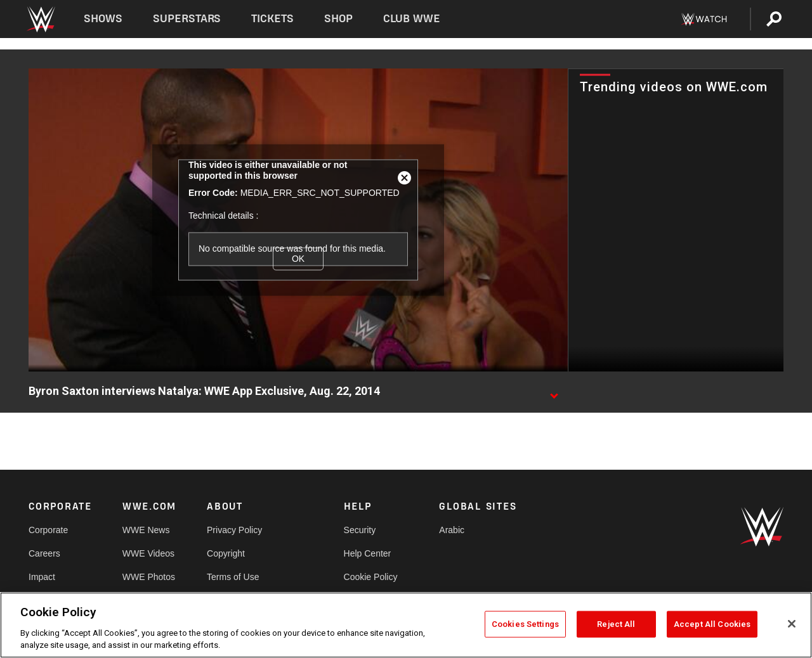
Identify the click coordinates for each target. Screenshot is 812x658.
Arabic (452, 530)
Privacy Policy (234, 530)
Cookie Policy (371, 577)
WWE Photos (149, 577)
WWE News (146, 530)
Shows (103, 19)
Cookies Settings (525, 624)
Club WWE (412, 19)
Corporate (48, 530)
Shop (338, 19)
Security (360, 530)
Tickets (272, 19)
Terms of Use (233, 577)
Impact (42, 577)
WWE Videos (148, 553)
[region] (406, 625)
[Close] (792, 624)
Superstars (187, 19)
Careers (44, 553)
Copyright (226, 553)
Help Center (368, 553)
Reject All (616, 624)
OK (298, 259)
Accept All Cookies (712, 624)
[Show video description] (554, 392)
